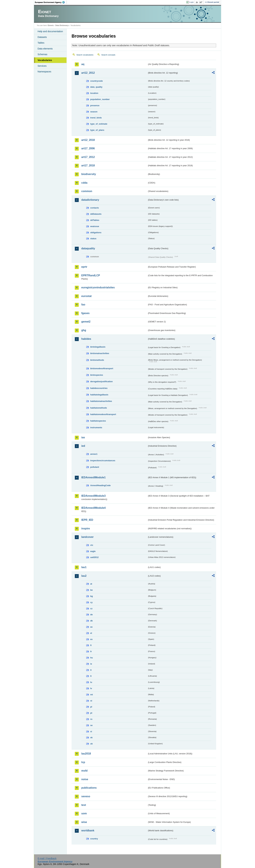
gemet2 (86, 322)
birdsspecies (97, 375)
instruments (96, 427)
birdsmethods (97, 360)
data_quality (96, 87)
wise (84, 822)
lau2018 (86, 754)
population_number (100, 99)
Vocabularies (45, 60)
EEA (51, 2)
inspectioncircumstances (103, 461)
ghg (84, 330)
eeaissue (95, 226)
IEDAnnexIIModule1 (93, 477)
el (91, 633)
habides (86, 339)
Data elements (45, 49)
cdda (84, 183)
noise (85, 779)
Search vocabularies (85, 55)
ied (83, 446)
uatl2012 (94, 557)
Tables (41, 43)
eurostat (86, 296)
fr (91, 651)
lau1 (84, 567)
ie (91, 664)
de (91, 615)
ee (91, 627)
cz (91, 609)
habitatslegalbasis (99, 395)
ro (91, 719)
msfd (84, 771)
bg (92, 596)
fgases (85, 313)
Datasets (42, 37)
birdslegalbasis (98, 347)
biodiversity (89, 174)
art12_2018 (88, 140)
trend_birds (96, 118)
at (91, 584)
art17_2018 (88, 165)
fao (83, 305)
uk (91, 744)
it (91, 670)
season (94, 112)
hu (92, 658)
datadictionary (90, 200)
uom (84, 813)
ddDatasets (96, 214)
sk (91, 737)
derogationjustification (101, 381)
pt (91, 713)
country (94, 839)
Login (192, 2)
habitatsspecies (98, 421)
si (91, 731)
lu (91, 682)
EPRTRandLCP (91, 275)
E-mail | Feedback (47, 858)
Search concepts (108, 55)
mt (92, 695)
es (91, 639)
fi (91, 645)
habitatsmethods (99, 408)
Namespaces (44, 72)
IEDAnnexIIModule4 (93, 508)
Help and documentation (50, 31)
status (93, 239)
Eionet (50, 25)
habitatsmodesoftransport (103, 414)
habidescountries (99, 388)
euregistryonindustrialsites (98, 287)
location (94, 93)
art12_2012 (88, 73)
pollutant (95, 467)
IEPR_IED (87, 520)
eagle (93, 551)
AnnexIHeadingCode (100, 485)
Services (42, 66)
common (87, 191)
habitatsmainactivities (101, 401)
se (91, 725)
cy (91, 602)
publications (89, 788)
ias (83, 437)
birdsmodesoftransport (102, 368)
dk (91, 621)
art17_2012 (88, 157)
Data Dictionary (62, 25)
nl (91, 701)
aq (83, 64)
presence (95, 105)
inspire (86, 528)
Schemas (42, 54)
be (91, 590)
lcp (83, 762)
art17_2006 (88, 148)
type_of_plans (97, 130)
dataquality (88, 248)
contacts (95, 208)
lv (91, 688)
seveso (86, 796)
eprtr (84, 267)
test (84, 805)
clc (92, 545)
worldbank (88, 831)
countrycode (97, 81)
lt (91, 676)
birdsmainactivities (100, 353)
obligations (96, 232)
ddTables (95, 220)
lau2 (84, 576)
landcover (87, 537)
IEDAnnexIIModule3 (93, 496)
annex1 (94, 454)
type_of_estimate (99, 124)
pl (91, 707)
